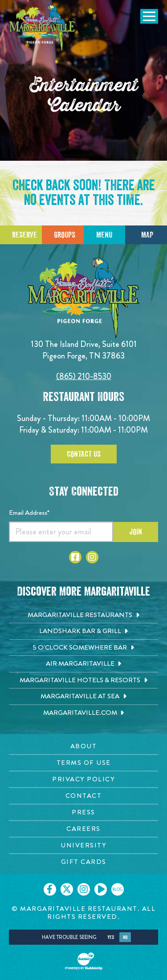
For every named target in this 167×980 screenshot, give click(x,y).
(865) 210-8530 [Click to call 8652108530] (84, 376)
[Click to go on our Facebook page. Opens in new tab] (50, 889)
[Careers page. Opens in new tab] (83, 829)
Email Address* (29, 513)
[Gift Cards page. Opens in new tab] (83, 862)
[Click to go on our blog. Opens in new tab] (118, 889)
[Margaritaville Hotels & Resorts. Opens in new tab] (83, 680)
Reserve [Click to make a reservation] (24, 235)
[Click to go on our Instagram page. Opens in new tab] (84, 889)
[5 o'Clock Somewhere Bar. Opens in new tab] (83, 648)
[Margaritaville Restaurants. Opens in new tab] (83, 615)
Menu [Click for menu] (104, 235)
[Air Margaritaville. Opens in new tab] (83, 664)
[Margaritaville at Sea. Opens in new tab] (83, 696)
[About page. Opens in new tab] (83, 746)
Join (136, 532)
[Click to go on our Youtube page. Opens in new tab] (101, 889)
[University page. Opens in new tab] (83, 845)
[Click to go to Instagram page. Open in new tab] (92, 557)
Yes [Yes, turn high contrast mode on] (111, 937)
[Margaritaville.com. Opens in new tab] (83, 713)
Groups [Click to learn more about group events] (65, 235)
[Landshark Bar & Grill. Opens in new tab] (83, 631)
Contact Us (84, 454)
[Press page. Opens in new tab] (83, 812)
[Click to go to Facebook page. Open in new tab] (75, 557)
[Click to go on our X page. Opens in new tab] (67, 889)
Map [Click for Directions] (147, 235)
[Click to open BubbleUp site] (84, 961)
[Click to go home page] (42, 29)
